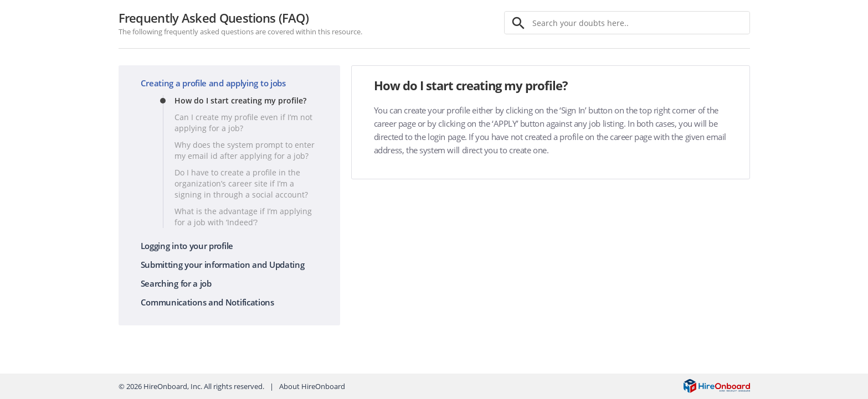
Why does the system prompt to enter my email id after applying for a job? (245, 150)
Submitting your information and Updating (223, 265)
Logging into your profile (187, 246)
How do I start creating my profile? (240, 100)
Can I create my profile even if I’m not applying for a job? (243, 123)
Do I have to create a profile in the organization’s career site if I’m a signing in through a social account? (241, 183)
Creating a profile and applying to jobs (213, 83)
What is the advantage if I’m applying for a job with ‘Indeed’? (243, 217)
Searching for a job (176, 283)
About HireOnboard (312, 386)
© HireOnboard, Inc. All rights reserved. (191, 386)
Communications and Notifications (207, 302)
